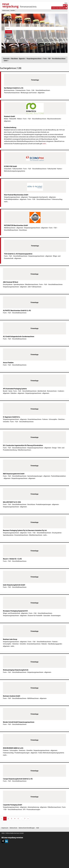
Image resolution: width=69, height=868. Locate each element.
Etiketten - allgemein (17, 393)
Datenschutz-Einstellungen (27, 828)
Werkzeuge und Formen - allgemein (33, 93)
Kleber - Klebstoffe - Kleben (13, 119)
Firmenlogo (35, 80)
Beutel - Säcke (8, 391)
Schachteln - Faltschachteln (13, 169)
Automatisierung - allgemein (37, 807)
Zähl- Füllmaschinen (34, 287)
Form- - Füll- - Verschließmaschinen (38, 90)
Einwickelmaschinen (35, 419)
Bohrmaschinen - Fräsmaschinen (15, 90)
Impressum (5, 828)
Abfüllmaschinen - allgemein (14, 228)
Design (54, 448)
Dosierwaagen (56, 616)
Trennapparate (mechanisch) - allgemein (42, 197)
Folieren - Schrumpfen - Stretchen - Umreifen (18, 750)
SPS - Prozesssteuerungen (32, 809)
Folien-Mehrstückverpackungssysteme (51, 753)
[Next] (28, 819)
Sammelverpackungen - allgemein (39, 476)
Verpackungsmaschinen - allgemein (16, 197)
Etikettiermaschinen (32, 284)
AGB (37, 828)
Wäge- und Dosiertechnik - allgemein (15, 613)
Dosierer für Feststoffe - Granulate (39, 616)
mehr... (45, 144)
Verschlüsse (23, 230)
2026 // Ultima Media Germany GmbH (13, 833)
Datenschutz (13, 828)
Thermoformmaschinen (12, 93)
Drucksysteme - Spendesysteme (13, 284)
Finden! (9, 32)
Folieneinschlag (57, 199)
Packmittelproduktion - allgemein (15, 199)
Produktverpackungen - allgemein (47, 504)
